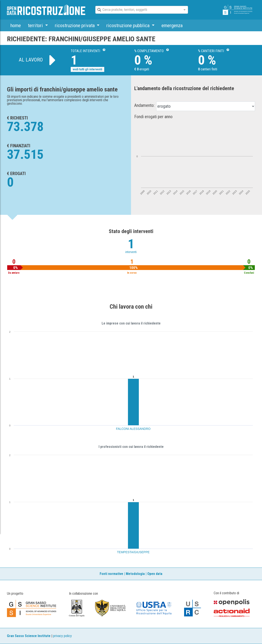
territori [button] (36, 25)
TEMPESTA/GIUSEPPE (133, 552)
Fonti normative (111, 574)
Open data (155, 574)
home (16, 25)
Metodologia (135, 574)
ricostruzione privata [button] (75, 25)
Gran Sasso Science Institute (29, 636)
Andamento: (144, 105)
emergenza (172, 25)
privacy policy (62, 636)
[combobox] (138, 10)
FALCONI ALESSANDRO (133, 429)
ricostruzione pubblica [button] (128, 25)
